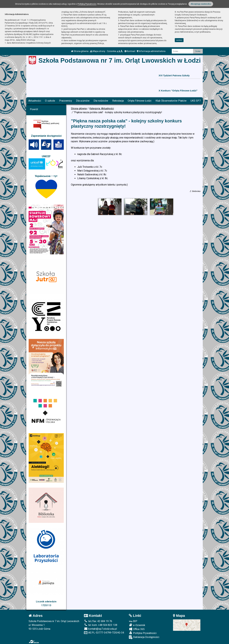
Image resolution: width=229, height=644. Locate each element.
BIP (133, 621)
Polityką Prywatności (87, 4)
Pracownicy (66, 101)
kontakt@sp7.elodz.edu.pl (100, 629)
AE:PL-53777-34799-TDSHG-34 (104, 633)
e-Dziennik (137, 625)
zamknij (179, 40)
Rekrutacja (118, 101)
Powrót (34, 109)
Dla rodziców (101, 101)
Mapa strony (98, 51)
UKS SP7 (196, 101)
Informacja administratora (151, 51)
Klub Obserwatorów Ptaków (171, 101)
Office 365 (137, 629)
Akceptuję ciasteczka (201, 4)
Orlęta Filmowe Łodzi (140, 101)
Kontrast (130, 51)
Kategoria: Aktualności (102, 108)
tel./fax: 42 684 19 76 (98, 621)
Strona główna (80, 51)
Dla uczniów (83, 101)
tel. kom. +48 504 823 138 (101, 625)
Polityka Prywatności (143, 633)
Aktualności (35, 101)
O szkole (50, 101)
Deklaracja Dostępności (144, 637)
